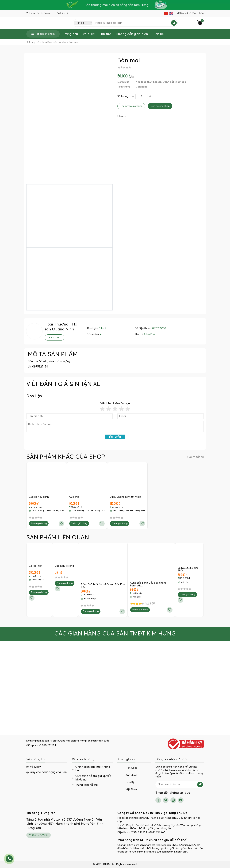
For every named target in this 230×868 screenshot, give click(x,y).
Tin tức (106, 34)
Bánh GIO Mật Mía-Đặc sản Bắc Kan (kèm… (103, 586)
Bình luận (115, 437)
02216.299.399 (39, 835)
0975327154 (159, 328)
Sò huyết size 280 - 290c (189, 569)
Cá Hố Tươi (36, 566)
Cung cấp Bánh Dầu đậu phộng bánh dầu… (148, 584)
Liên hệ (158, 34)
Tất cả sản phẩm (43, 34)
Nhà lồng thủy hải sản (149, 82)
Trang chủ (70, 34)
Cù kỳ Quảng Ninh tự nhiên (125, 497)
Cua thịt (74, 497)
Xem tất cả (195, 457)
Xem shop (54, 337)
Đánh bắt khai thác (174, 82)
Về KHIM (89, 34)
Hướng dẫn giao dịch (132, 34)
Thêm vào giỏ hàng (131, 106)
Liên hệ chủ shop (160, 106)
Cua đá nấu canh (39, 497)
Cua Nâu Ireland (64, 566)
